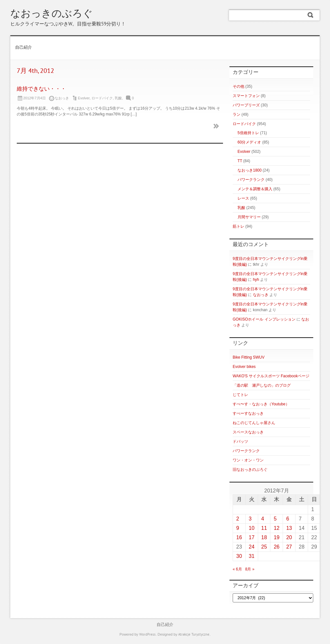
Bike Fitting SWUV (249, 357)
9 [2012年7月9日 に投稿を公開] (238, 528)
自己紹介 (24, 48)
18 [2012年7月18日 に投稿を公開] (264, 537)
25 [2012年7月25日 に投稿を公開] (264, 547)
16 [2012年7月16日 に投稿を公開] (239, 537)
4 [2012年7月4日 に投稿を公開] (263, 519)
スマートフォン (246, 96)
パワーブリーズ (246, 105)
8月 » (250, 569)
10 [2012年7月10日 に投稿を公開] (252, 528)
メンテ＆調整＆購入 (255, 189)
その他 (238, 86)
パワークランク (251, 180)
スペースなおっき (248, 432)
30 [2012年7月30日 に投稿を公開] (239, 556)
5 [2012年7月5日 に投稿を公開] (275, 519)
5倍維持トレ (248, 133)
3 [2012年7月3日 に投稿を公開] (250, 519)
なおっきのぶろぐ (52, 14)
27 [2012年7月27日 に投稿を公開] (289, 547)
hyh (256, 280)
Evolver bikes (244, 367)
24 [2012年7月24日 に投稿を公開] (252, 547)
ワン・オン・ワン (248, 460)
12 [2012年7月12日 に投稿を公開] (277, 528)
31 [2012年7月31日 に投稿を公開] (252, 556)
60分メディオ (249, 142)
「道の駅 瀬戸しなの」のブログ (262, 385)
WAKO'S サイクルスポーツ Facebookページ (271, 376)
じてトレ (240, 395)
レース (243, 198)
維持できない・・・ (41, 89)
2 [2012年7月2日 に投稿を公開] (238, 519)
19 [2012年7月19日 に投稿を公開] (277, 537)
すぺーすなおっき (248, 413)
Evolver (84, 98)
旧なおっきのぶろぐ (250, 470)
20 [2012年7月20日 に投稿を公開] (289, 537)
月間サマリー (249, 217)
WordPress (147, 635)
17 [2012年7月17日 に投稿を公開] (252, 537)
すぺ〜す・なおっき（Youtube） (261, 404)
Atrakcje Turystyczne (194, 635)
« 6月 (237, 569)
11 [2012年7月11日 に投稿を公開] (264, 528)
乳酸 (118, 98)
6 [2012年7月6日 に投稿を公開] (288, 519)
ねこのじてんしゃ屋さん (254, 423)
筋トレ (238, 226)
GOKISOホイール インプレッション (264, 319)
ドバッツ (240, 441)
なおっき (261, 295)
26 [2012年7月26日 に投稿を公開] (277, 547)
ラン (237, 114)
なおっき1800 (250, 170)
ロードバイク (102, 98)
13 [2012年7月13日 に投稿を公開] (289, 528)
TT (240, 161)
